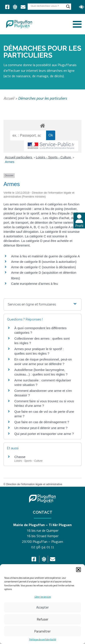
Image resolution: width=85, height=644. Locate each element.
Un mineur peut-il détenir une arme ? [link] (41, 428)
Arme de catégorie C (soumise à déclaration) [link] (43, 267)
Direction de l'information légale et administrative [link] (34, 484)
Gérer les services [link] (43, 597)
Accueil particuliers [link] (19, 157)
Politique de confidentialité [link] (43, 640)
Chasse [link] (20, 457)
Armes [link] (10, 162)
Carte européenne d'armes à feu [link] (35, 284)
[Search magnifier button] (68, 7)
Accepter (42, 607)
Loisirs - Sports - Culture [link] (54, 157)
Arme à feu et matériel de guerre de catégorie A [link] (45, 256)
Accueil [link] (9, 98)
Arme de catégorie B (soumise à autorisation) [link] (44, 262)
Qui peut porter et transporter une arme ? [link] (44, 434)
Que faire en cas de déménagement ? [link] (42, 422)
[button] (78, 570)
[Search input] (47, 6)
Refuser (43, 619)
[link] (7, 7)
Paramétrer (42, 631)
